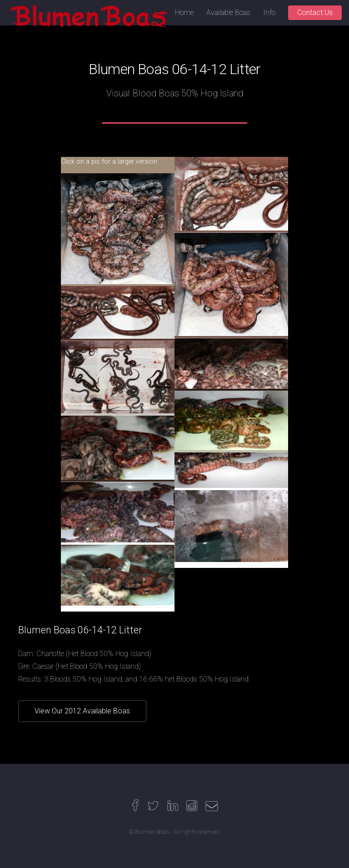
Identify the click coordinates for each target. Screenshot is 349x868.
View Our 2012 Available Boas (82, 711)
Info (269, 13)
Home (184, 13)
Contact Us (315, 13)
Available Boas (228, 13)
